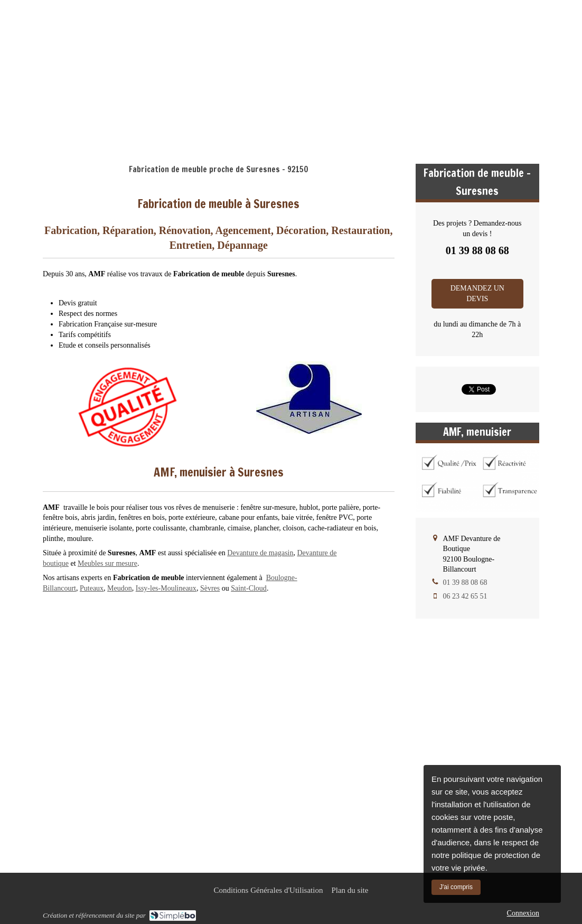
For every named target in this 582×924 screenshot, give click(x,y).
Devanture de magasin (260, 553)
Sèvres (210, 588)
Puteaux (92, 588)
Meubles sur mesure (107, 563)
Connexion (523, 913)
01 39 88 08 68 (508, 88)
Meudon (120, 588)
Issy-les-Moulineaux (166, 588)
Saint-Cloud (249, 588)
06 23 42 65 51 (465, 596)
